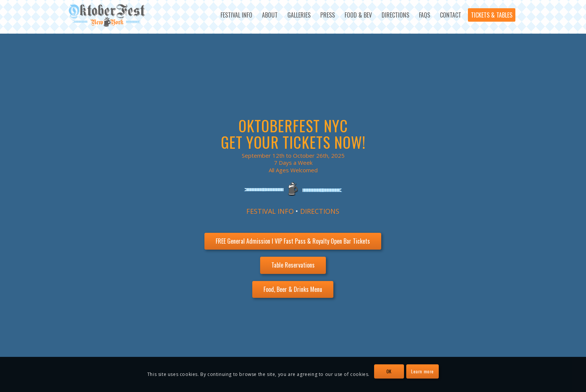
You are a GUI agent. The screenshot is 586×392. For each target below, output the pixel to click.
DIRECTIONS (320, 211)
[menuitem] (236, 15)
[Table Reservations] (293, 265)
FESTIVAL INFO (270, 211)
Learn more (422, 371)
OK (389, 371)
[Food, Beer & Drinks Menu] (293, 289)
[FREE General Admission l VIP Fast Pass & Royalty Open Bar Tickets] (293, 241)
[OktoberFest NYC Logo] (107, 15)
